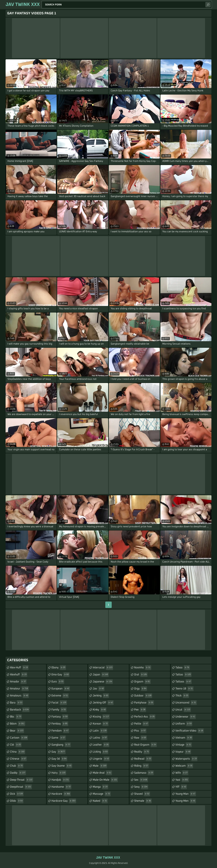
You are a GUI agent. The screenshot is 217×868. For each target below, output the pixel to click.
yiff (181, 787)
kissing (101, 717)
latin (100, 731)
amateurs (19, 696)
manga (100, 787)
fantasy (60, 717)
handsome (61, 787)
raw (140, 738)
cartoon (19, 738)
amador (18, 682)
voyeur (183, 752)
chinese (18, 759)
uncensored (186, 703)
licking (101, 752)
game (59, 738)
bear (17, 731)
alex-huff (19, 668)
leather (101, 745)
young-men (186, 801)
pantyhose (144, 703)
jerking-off (103, 703)
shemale (143, 801)
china (18, 752)
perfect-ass (145, 717)
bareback (20, 710)
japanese (103, 682)
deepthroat (21, 787)
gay (59, 752)
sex (141, 780)
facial (59, 703)
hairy (59, 773)
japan (101, 675)
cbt (16, 745)
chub (17, 766)
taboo (183, 668)
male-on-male (105, 780)
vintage (184, 745)
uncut (183, 710)
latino (100, 738)
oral (141, 675)
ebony (59, 668)
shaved (142, 794)
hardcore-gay (64, 801)
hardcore (61, 794)
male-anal (102, 773)
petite (141, 724)
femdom (60, 731)
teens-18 (184, 689)
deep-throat (22, 780)
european (61, 689)
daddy (18, 773)
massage (102, 794)
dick (17, 794)
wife (182, 773)
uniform (184, 724)
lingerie (101, 759)
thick (182, 696)
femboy (60, 724)
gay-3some (62, 766)
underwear (186, 717)
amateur (19, 689)
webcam (184, 766)
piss (140, 731)
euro (58, 682)
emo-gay (60, 675)
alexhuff (19, 675)
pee (140, 710)
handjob (61, 780)
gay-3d (59, 759)
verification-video (190, 731)
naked (100, 801)
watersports (186, 759)
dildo (17, 801)
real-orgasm (145, 745)
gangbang (61, 745)
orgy (141, 689)
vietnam (184, 738)
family (59, 710)
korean (101, 724)
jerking (101, 696)
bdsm (18, 724)
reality (142, 752)
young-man (186, 794)
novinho (143, 668)
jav (99, 689)
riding (141, 766)
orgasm (142, 682)
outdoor (143, 696)
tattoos (184, 682)
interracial (103, 668)
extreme (60, 696)
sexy (141, 787)
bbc (16, 717)
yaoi (182, 780)
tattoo (183, 675)
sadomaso (144, 773)
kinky (100, 710)
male (100, 766)
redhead (143, 759)
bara (16, 703)
